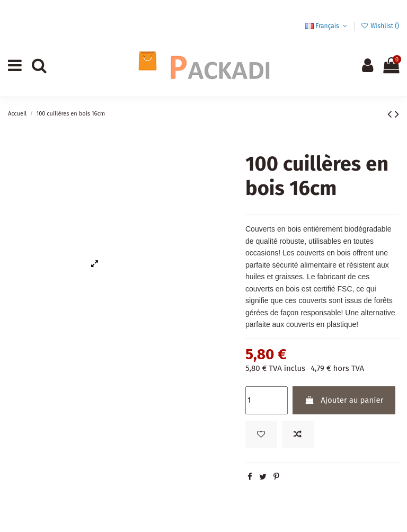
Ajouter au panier (344, 400)
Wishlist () (380, 26)
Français (327, 26)
